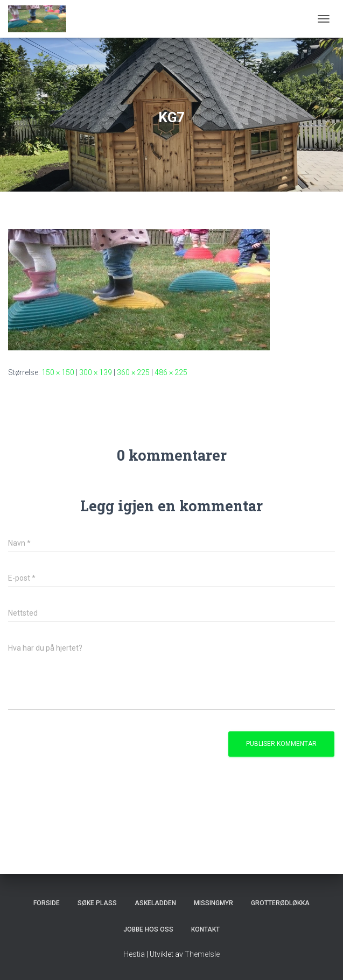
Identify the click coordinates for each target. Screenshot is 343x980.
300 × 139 (96, 372)
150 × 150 (58, 372)
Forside (47, 903)
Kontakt (205, 929)
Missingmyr (213, 903)
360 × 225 (133, 372)
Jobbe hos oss (148, 929)
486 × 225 (171, 372)
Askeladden (155, 903)
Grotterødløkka (280, 903)
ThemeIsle (202, 954)
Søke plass (97, 903)
